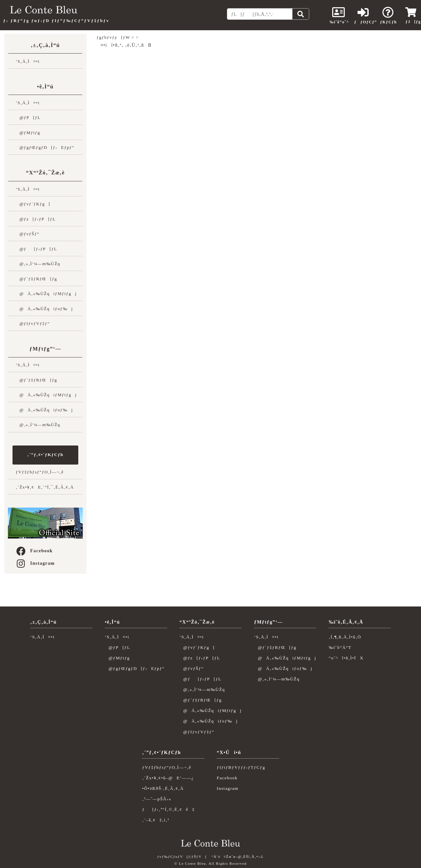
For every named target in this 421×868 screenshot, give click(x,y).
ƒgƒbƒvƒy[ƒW (113, 37)
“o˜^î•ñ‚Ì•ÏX (346, 658)
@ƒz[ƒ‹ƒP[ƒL (36, 219)
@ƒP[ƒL (28, 117)
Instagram (35, 563)
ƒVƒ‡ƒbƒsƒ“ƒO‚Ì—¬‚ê (40, 472)
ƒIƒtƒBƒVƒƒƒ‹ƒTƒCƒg (241, 767)
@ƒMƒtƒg (28, 133)
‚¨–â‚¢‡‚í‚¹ (156, 820)
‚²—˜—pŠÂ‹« (157, 799)
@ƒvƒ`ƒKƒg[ (33, 204)
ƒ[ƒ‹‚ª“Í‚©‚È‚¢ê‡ (168, 809)
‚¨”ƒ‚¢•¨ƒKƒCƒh (45, 455)
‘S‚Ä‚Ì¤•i (28, 61)
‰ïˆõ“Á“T (340, 647)
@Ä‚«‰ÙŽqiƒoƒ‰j (44, 309)
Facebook (34, 551)
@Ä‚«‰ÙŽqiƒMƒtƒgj (46, 294)
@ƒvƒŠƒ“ (28, 234)
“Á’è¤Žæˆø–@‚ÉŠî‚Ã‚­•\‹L (238, 857)
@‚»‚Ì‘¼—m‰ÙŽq (38, 264)
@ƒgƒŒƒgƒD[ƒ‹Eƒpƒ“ (45, 147)
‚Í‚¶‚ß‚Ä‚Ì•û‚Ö (345, 637)
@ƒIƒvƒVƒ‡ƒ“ (33, 323)
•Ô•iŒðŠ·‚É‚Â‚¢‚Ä (163, 788)
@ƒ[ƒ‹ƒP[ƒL (37, 249)
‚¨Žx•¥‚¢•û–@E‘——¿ (168, 778)
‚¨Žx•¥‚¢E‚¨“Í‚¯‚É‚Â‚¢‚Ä (45, 487)
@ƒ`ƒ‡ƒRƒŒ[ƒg (37, 279)
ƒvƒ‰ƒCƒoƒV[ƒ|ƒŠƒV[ (182, 857)
